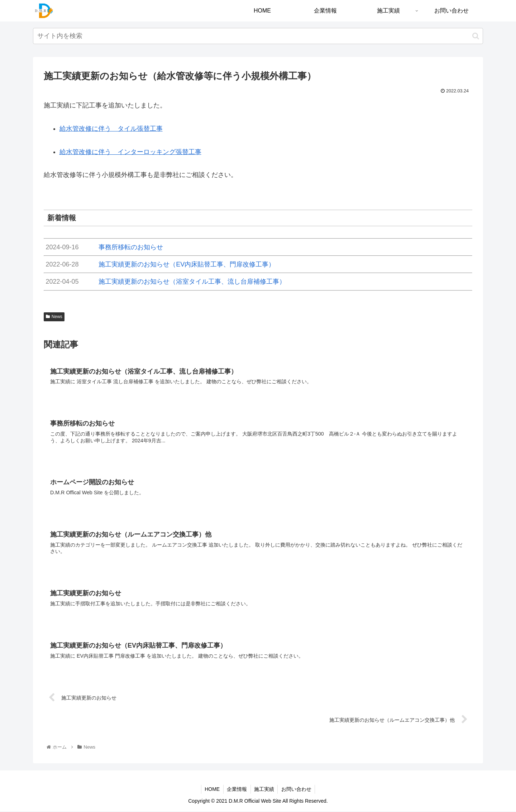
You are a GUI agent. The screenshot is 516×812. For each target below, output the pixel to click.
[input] (258, 36)
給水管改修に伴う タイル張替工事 (111, 129)
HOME (212, 790)
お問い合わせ (297, 790)
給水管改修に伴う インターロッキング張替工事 (130, 152)
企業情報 (237, 790)
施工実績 (264, 790)
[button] (476, 36)
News (54, 317)
